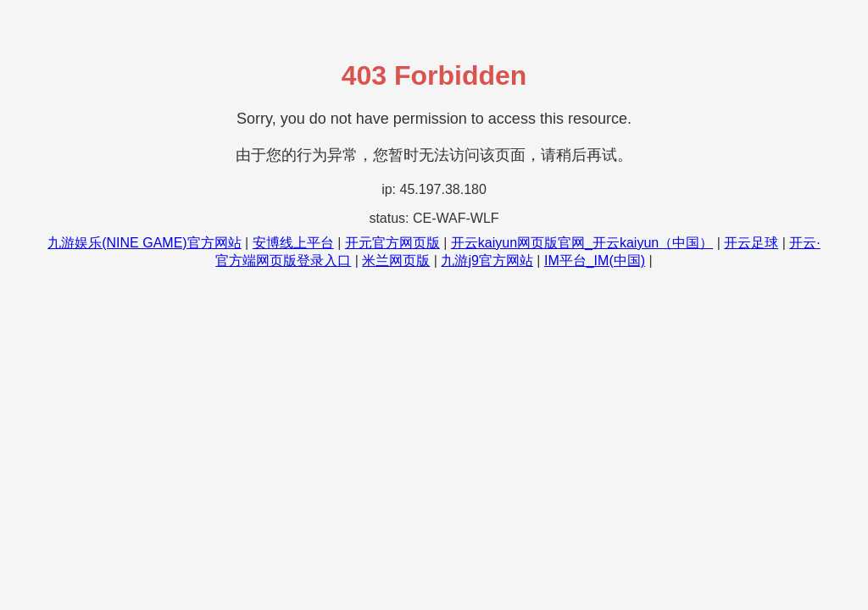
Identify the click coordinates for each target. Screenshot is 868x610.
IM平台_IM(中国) (595, 261)
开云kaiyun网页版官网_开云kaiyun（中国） (582, 243)
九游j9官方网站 (487, 261)
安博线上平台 (293, 243)
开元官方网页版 (392, 243)
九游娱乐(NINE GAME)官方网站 (144, 243)
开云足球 (751, 243)
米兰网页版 (396, 261)
